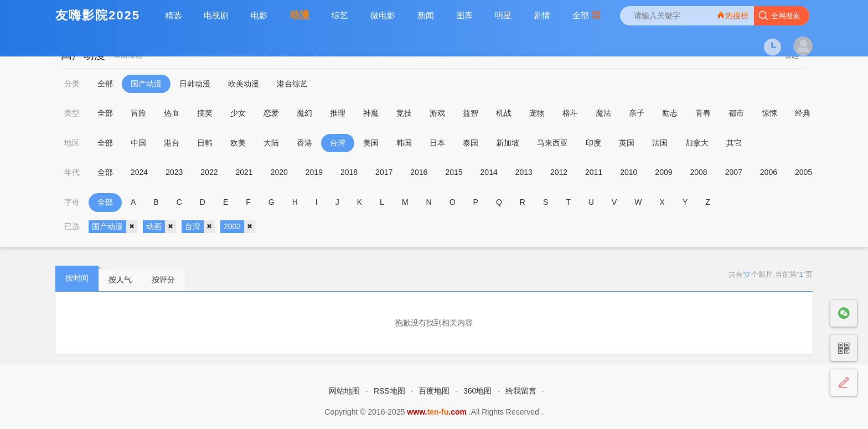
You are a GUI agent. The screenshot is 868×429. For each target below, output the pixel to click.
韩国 (404, 143)
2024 (139, 172)
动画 (161, 227)
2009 (663, 172)
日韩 (205, 143)
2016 (419, 172)
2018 (349, 172)
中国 (138, 143)
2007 (734, 172)
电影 (259, 15)
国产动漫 (146, 84)
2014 (489, 172)
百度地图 (434, 391)
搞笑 (205, 113)
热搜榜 (732, 15)
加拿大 (697, 143)
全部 (587, 15)
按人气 (120, 280)
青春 (703, 113)
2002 (239, 227)
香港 (304, 143)
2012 (559, 172)
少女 (238, 113)
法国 (660, 143)
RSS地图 (389, 391)
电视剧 (216, 15)
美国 (371, 143)
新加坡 (508, 143)
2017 (384, 172)
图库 (464, 15)
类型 (72, 113)
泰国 (471, 143)
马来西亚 (552, 143)
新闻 (426, 15)
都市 (736, 113)
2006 (769, 172)
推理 (338, 113)
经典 (803, 113)
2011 (594, 172)
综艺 (340, 15)
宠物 (537, 113)
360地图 (477, 391)
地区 (72, 143)
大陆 (271, 143)
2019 (314, 172)
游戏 (437, 113)
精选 (173, 15)
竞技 (404, 113)
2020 (279, 172)
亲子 (637, 113)
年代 (72, 172)
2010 (629, 172)
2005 (804, 172)
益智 (471, 113)
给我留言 (521, 391)
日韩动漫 (195, 84)
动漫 (299, 15)
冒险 (138, 113)
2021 (244, 172)
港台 (172, 143)
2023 (174, 172)
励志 (670, 113)
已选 (72, 226)
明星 (503, 15)
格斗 (570, 113)
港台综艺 (292, 84)
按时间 (77, 278)
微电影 (383, 15)
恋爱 (271, 113)
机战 (504, 113)
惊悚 (769, 113)
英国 (627, 143)
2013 (524, 172)
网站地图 (344, 391)
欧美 (238, 143)
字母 (72, 202)
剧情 (542, 15)
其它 (734, 143)
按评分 (163, 280)
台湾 (338, 143)
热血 (172, 113)
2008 (699, 172)
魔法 (603, 113)
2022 (209, 172)
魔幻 (304, 113)
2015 (454, 172)
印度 (593, 143)
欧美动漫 (244, 84)
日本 (437, 143)
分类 (72, 84)
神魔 (371, 113)
